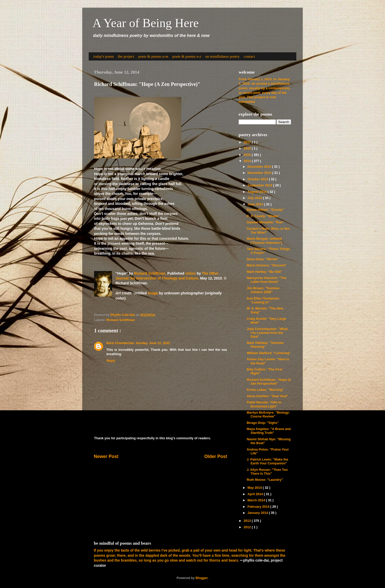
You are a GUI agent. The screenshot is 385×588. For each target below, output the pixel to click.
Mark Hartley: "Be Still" (264, 272)
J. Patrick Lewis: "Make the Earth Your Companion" (267, 461)
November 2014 (260, 173)
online (191, 273)
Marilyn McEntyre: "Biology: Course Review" (268, 415)
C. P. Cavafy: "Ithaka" (263, 216)
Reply (111, 361)
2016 (248, 148)
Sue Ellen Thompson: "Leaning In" (263, 300)
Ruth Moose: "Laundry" (265, 480)
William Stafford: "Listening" (269, 353)
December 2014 (260, 167)
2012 (248, 527)
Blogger (202, 578)
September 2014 (260, 185)
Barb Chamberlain (120, 343)
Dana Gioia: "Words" (262, 259)
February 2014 (259, 507)
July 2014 (255, 198)
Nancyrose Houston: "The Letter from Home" (266, 280)
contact (249, 56)
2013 (248, 521)
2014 (248, 161)
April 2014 (256, 494)
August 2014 (258, 192)
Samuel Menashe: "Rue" (265, 222)
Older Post (216, 456)
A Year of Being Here (146, 23)
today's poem (104, 56)
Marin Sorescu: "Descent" (266, 265)
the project (126, 56)
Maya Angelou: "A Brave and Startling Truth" (269, 431)
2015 (248, 155)
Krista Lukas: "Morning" (265, 390)
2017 (248, 142)
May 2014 (255, 488)
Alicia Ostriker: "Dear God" (267, 396)
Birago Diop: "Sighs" (263, 423)
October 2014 (258, 179)
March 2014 (257, 500)
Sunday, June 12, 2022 (153, 343)
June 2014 (256, 204)
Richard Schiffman (121, 320)
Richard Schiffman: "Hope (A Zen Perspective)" (269, 382)
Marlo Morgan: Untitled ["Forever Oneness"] (264, 241)
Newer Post (106, 456)
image (153, 293)
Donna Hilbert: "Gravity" (265, 210)
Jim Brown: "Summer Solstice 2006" (263, 290)
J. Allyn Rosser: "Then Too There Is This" (267, 472)
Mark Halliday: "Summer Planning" (265, 345)
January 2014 (258, 513)
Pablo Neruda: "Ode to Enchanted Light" (264, 404)
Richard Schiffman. (150, 273)
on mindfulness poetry (222, 56)
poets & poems (153, 56)
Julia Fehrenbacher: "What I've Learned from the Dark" (267, 333)
